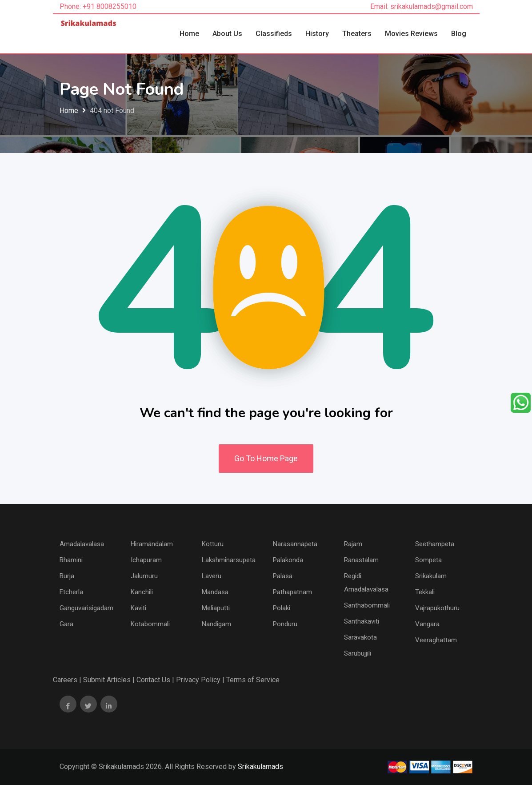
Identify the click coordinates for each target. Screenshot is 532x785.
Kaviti (138, 608)
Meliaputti (216, 608)
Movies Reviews (411, 34)
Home (189, 34)
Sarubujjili (358, 653)
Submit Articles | (109, 680)
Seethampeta (435, 544)
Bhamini (71, 560)
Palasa (283, 576)
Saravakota (360, 637)
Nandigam (216, 624)
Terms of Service (253, 680)
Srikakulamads (260, 767)
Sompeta (428, 560)
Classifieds (274, 34)
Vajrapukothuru (437, 608)
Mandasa (215, 592)
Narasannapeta (295, 544)
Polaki (282, 608)
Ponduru (285, 624)
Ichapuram (146, 560)
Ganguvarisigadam (86, 608)
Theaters (357, 34)
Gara (66, 624)
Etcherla (71, 592)
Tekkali (425, 592)
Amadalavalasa (82, 544)
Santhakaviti (362, 621)
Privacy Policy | (200, 680)
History (317, 34)
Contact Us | (155, 680)
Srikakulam (431, 576)
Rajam (353, 544)
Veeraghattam (436, 640)
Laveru (212, 576)
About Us (227, 34)
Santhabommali (367, 605)
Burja (67, 576)
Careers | (67, 680)
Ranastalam (361, 560)
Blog (459, 34)
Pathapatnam (292, 592)
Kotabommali (150, 624)
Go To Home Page (266, 458)
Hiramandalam (152, 544)
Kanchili (142, 592)
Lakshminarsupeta (229, 560)
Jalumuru (144, 576)
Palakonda (288, 560)
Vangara (427, 624)
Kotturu (213, 544)
